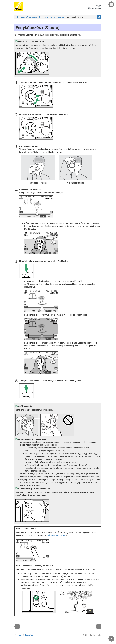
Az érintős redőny (58, 535)
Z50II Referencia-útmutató (31, 17)
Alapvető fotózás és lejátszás (53, 17)
